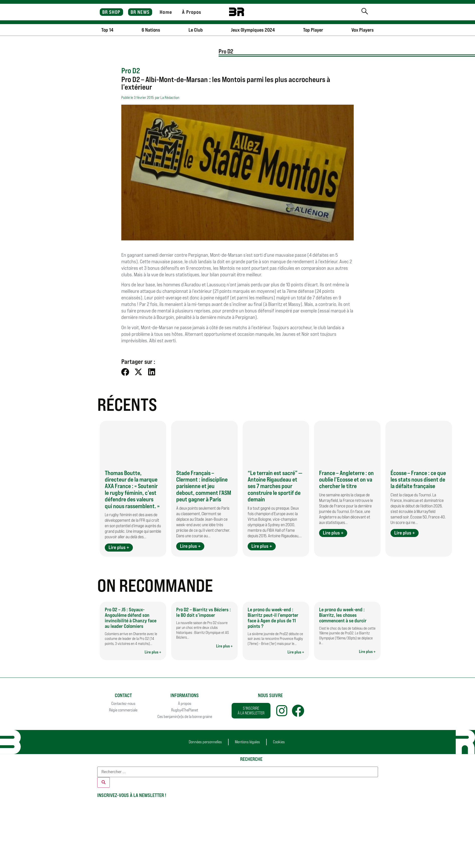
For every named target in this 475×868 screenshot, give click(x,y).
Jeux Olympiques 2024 (253, 30)
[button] (125, 372)
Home (166, 12)
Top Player (313, 30)
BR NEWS (140, 12)
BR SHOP (111, 12)
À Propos (192, 12)
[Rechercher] (104, 782)
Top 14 (107, 30)
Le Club (196, 30)
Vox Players (363, 30)
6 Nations (151, 30)
